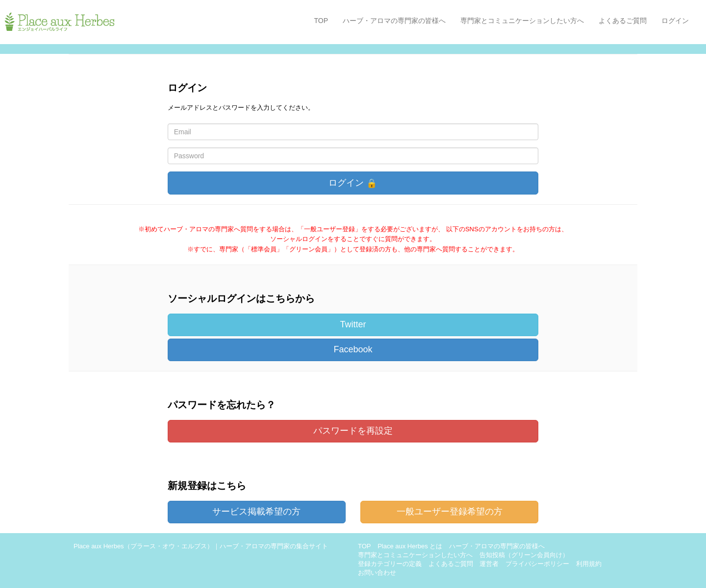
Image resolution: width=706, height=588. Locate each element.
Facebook (353, 349)
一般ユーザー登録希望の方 (450, 512)
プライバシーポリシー (537, 564)
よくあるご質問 (623, 21)
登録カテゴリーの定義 (390, 564)
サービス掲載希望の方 (256, 512)
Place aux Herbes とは (410, 546)
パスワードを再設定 (353, 431)
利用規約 (589, 564)
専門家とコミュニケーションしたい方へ (522, 21)
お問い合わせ (377, 573)
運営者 (489, 564)
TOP (321, 21)
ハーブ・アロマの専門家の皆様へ (394, 21)
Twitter (353, 324)
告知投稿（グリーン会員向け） (524, 555)
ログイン (675, 21)
